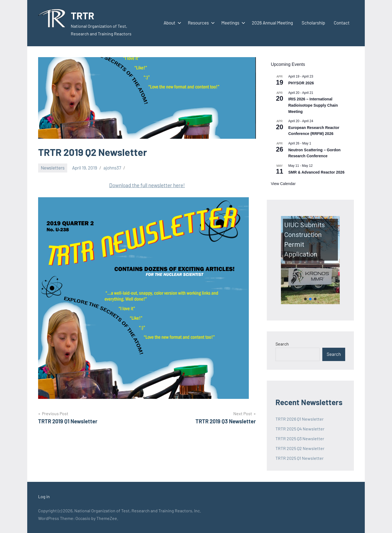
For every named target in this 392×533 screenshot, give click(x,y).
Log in (44, 496)
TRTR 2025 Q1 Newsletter (300, 458)
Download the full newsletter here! (147, 185)
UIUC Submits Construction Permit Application (304, 240)
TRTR (82, 15)
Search (282, 344)
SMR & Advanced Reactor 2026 (316, 172)
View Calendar (283, 184)
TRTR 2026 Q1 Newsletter (300, 419)
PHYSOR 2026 (301, 83)
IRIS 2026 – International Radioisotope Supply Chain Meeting (313, 105)
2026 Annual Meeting (272, 23)
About (171, 23)
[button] (310, 260)
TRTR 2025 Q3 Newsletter (300, 438)
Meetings (232, 23)
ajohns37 (112, 168)
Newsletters (53, 168)
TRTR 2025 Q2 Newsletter (300, 448)
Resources (200, 23)
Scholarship (313, 23)
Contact (342, 23)
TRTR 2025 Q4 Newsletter (300, 429)
